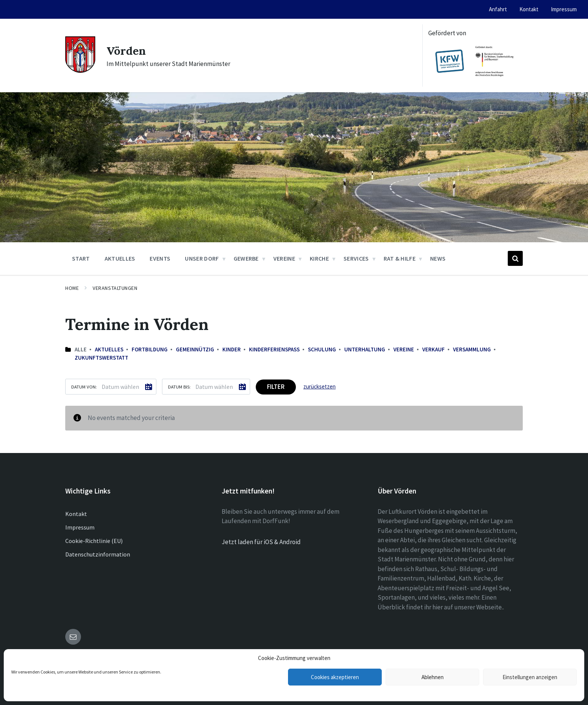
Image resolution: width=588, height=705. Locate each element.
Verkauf (433, 349)
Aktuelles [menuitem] (120, 258)
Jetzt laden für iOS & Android (261, 542)
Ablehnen (433, 677)
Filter (276, 387)
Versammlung (472, 349)
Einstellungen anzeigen (530, 677)
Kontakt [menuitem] (529, 9)
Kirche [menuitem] (319, 258)
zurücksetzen (319, 386)
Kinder (232, 349)
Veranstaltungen (115, 288)
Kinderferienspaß (274, 349)
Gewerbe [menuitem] (246, 258)
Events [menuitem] (160, 258)
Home (72, 288)
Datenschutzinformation (98, 554)
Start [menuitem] (81, 258)
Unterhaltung (365, 349)
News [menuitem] (438, 258)
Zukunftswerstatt (101, 358)
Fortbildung (150, 349)
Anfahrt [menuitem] (498, 9)
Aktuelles (109, 349)
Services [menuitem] (356, 258)
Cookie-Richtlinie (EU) (94, 541)
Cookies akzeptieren (335, 677)
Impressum (80, 527)
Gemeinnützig (195, 349)
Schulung (322, 349)
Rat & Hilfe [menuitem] (400, 258)
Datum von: (84, 387)
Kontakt (76, 514)
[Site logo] (80, 70)
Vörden (126, 51)
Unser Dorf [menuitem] (202, 258)
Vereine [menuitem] (284, 258)
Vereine (404, 349)
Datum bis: (179, 387)
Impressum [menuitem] (564, 9)
